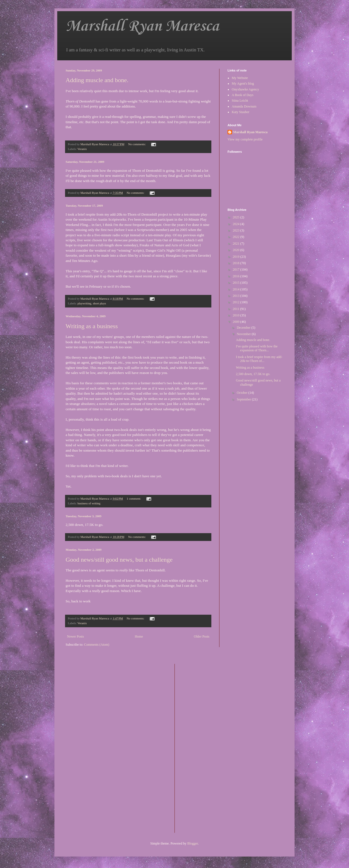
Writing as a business (92, 326)
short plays (100, 303)
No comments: (137, 144)
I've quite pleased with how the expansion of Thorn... (257, 348)
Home (139, 636)
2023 (237, 230)
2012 (237, 302)
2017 (237, 270)
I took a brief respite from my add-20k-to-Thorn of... (259, 359)
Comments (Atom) (97, 645)
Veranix (82, 149)
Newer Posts (75, 636)
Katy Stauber (241, 112)
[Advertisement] (201, 748)
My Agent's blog (243, 84)
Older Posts (202, 636)
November (244, 334)
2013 (237, 296)
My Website (240, 78)
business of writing (89, 503)
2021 (237, 244)
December (244, 328)
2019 (237, 257)
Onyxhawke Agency (245, 89)
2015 (237, 283)
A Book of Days (243, 95)
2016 (237, 276)
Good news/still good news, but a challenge (119, 560)
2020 (237, 250)
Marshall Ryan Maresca (142, 26)
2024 (237, 224)
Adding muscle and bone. (97, 80)
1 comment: (134, 499)
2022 (237, 237)
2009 (237, 322)
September (244, 399)
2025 (237, 217)
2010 (237, 315)
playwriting (84, 303)
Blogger (193, 843)
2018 (237, 263)
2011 (237, 309)
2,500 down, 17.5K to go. (253, 374)
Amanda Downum (244, 106)
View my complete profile (245, 139)
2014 (237, 289)
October (243, 393)
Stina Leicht (240, 101)
